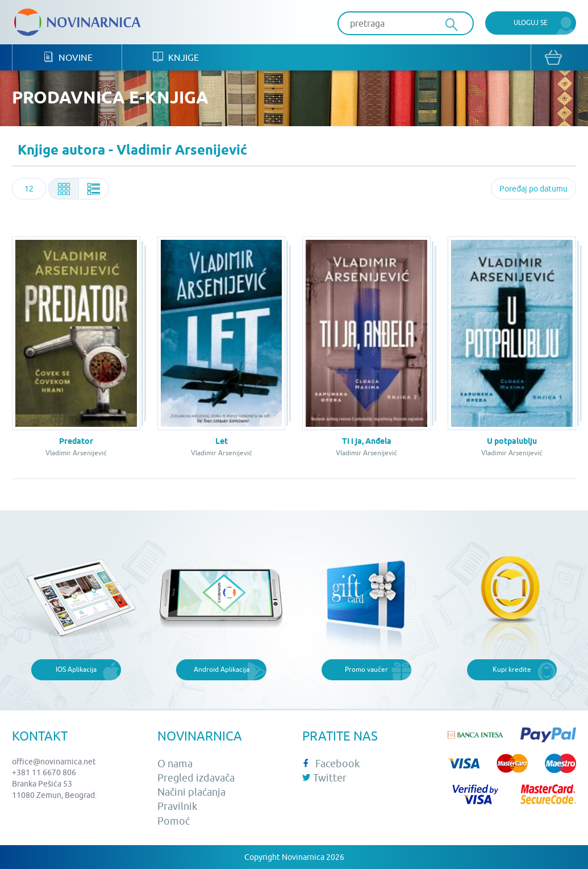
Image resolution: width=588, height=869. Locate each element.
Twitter (324, 778)
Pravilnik (177, 806)
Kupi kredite (512, 669)
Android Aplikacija (222, 669)
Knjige (176, 57)
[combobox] (29, 189)
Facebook (331, 764)
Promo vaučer (366, 669)
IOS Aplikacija (76, 669)
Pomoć (174, 821)
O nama (175, 764)
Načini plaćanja (191, 792)
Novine (68, 57)
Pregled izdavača (196, 778)
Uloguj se (531, 22)
